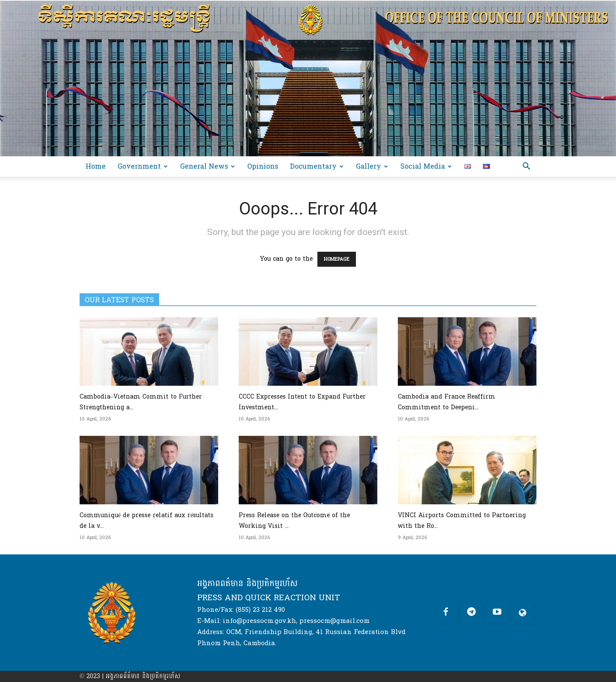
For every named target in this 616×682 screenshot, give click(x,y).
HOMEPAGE (337, 259)
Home (96, 166)
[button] (526, 167)
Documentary (317, 166)
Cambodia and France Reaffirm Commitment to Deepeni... (447, 402)
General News (207, 166)
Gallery (372, 166)
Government (143, 166)
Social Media (426, 166)
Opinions (263, 166)
